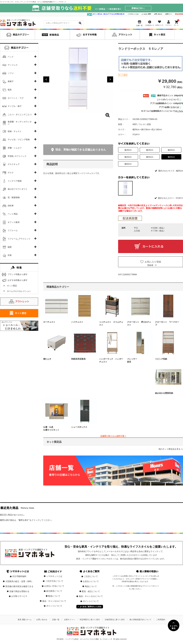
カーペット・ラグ (16, 98)
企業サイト (169, 14)
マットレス (13, 65)
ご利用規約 (161, 620)
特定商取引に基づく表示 (90, 620)
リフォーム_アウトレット (19, 239)
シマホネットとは (133, 14)
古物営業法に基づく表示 (115, 620)
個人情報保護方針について (140, 620)
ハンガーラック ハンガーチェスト (111, 360)
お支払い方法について (54, 586)
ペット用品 (13, 214)
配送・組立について (91, 591)
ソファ (11, 73)
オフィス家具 (14, 222)
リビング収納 (161, 359)
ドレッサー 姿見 (139, 360)
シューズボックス (79, 427)
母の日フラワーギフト (18, 189)
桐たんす (47, 359)
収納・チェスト (15, 131)
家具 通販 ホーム (25, 620)
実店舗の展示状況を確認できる (19, 586)
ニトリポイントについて (169, 100)
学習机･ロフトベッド (17, 156)
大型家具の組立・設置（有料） (19, 581)
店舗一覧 (56, 620)
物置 (10, 247)
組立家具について (54, 591)
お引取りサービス (19, 596)
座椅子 (11, 81)
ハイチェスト (77, 322)
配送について (54, 596)
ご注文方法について (54, 581)
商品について (91, 586)
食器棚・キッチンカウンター (20, 123)
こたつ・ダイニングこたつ (20, 115)
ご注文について (91, 576)
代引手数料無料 (19, 576)
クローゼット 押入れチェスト (139, 323)
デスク (11, 173)
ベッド (11, 57)
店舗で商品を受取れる (19, 591)
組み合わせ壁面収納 (164, 393)
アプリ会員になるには (170, 107)
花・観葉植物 (14, 197)
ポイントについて (54, 606)
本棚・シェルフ (15, 148)
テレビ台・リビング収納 (19, 140)
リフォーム (13, 230)
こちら (180, 111)
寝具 (10, 90)
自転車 (11, 206)
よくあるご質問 (146, 14)
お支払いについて (91, 581)
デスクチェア (14, 164)
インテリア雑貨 (15, 181)
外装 (10, 255)
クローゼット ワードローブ (167, 323)
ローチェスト (49, 322)
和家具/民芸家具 (78, 359)
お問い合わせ (158, 14)
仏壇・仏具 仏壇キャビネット (55, 428)
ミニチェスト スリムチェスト (111, 323)
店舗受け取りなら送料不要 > (113, 436)
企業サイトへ (70, 620)
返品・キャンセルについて (54, 601)
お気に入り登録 (153, 262)
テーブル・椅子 (15, 106)
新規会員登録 (179, 14)
